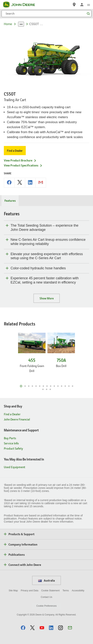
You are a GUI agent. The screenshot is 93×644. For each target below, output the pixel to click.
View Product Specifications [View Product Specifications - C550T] (23, 165)
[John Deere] (21, 5)
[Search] (46, 14)
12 (62, 386)
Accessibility (78, 591)
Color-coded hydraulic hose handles (38, 268)
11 (58, 386)
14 (69, 386)
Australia (46, 580)
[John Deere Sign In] (82, 5)
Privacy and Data (29, 591)
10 (54, 386)
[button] (23, 628)
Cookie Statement (50, 591)
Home (8, 24)
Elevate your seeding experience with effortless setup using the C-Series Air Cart (47, 256)
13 (65, 386)
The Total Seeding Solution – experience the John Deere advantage (44, 228)
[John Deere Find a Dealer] (74, 5)
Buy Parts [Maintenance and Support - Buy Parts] (10, 438)
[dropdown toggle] (21, 24)
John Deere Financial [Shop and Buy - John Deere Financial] (17, 419)
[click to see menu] (89, 5)
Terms (66, 591)
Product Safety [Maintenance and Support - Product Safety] (13, 448)
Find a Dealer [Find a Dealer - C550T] (15, 151)
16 (43, 389)
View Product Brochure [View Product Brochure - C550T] (20, 160)
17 (47, 389)
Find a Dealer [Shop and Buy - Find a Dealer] (12, 414)
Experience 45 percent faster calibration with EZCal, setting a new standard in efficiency (45, 280)
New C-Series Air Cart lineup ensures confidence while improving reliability (48, 242)
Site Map (13, 591)
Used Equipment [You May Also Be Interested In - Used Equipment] (15, 467)
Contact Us (46, 597)
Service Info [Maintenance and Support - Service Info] (11, 443)
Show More (47, 298)
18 (50, 389)
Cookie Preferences (46, 606)
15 (73, 386)
